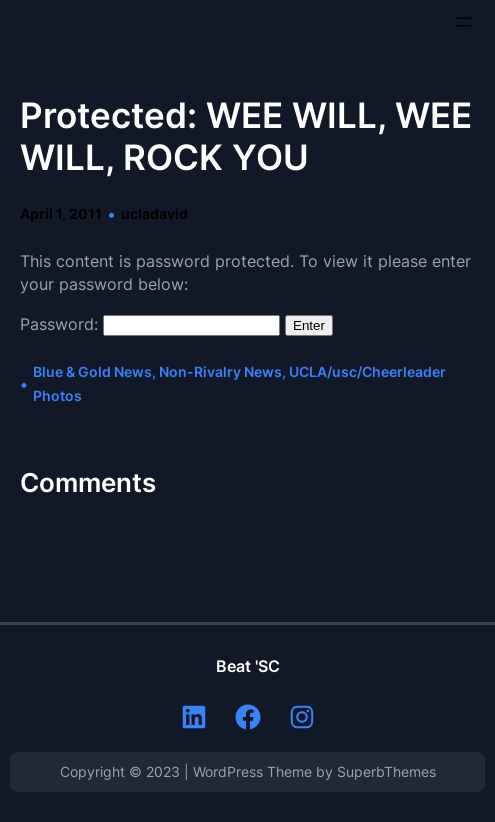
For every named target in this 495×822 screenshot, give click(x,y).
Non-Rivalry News (220, 371)
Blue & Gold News (92, 371)
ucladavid (154, 213)
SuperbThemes (386, 771)
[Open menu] (463, 22)
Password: (150, 324)
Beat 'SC (248, 666)
